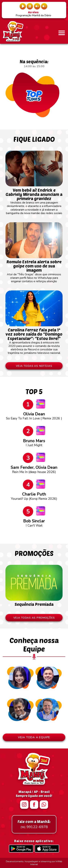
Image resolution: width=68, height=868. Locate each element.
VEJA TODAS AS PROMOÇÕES (34, 618)
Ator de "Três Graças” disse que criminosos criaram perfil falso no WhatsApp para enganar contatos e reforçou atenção (34, 270)
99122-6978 (34, 824)
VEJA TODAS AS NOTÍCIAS (34, 366)
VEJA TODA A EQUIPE (34, 737)
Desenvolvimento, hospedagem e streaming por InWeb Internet (34, 863)
